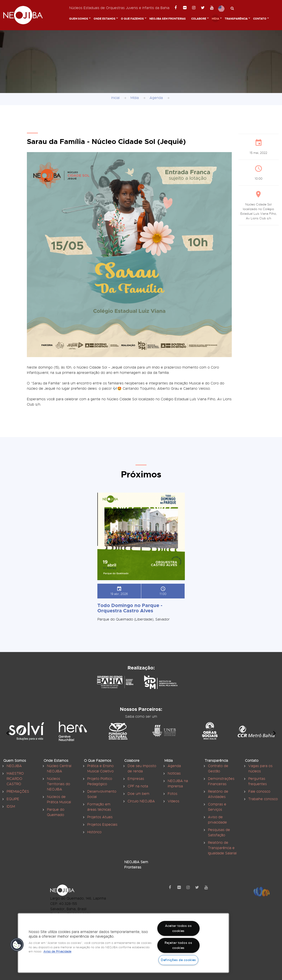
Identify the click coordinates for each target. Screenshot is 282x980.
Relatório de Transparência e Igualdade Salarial (222, 848)
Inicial (115, 98)
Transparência (236, 19)
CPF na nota (138, 786)
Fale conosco (259, 792)
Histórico (94, 832)
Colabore (199, 19)
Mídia (215, 19)
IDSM (11, 807)
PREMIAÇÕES (18, 792)
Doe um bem (138, 794)
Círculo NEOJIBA (141, 801)
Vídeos (173, 801)
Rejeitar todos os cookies (178, 945)
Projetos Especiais (102, 825)
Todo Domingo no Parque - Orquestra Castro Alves (130, 608)
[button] (17, 945)
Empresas (136, 779)
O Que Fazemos (132, 19)
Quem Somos (79, 19)
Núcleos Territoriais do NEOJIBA (58, 784)
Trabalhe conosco (263, 799)
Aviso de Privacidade (57, 952)
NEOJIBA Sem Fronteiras (168, 19)
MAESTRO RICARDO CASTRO (15, 779)
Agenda (156, 98)
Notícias (174, 773)
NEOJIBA (14, 766)
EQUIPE (13, 799)
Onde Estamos (105, 19)
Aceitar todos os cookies (178, 928)
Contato (260, 19)
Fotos (173, 794)
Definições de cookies (178, 960)
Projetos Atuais (100, 817)
